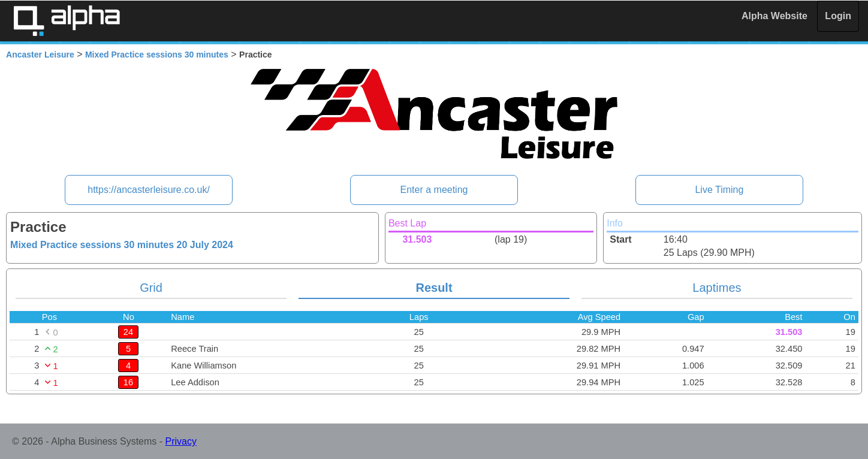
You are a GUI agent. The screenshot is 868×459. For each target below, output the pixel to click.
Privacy (181, 441)
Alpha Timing (67, 21)
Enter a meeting (434, 190)
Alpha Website (774, 16)
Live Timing (719, 190)
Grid (151, 288)
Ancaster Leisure (40, 55)
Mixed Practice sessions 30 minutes (157, 55)
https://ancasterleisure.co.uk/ (149, 190)
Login (838, 16)
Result (434, 288)
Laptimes (717, 288)
